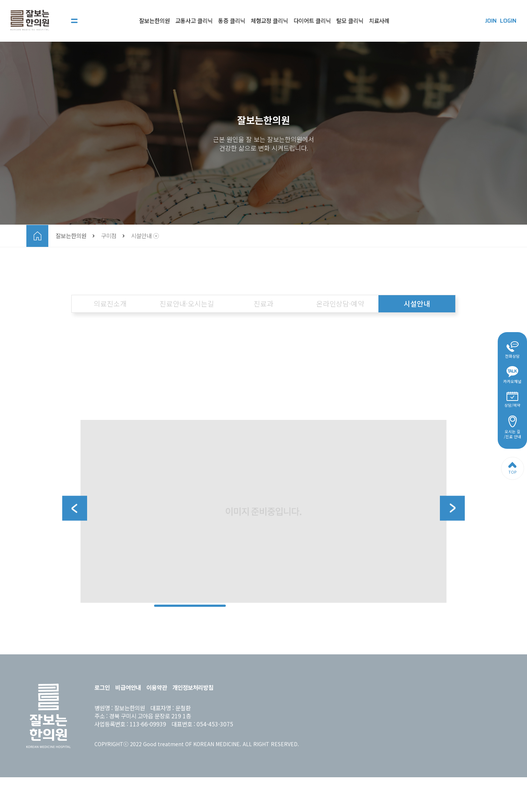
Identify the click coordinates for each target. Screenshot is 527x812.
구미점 (109, 236)
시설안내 (141, 236)
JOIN (491, 21)
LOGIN (508, 21)
